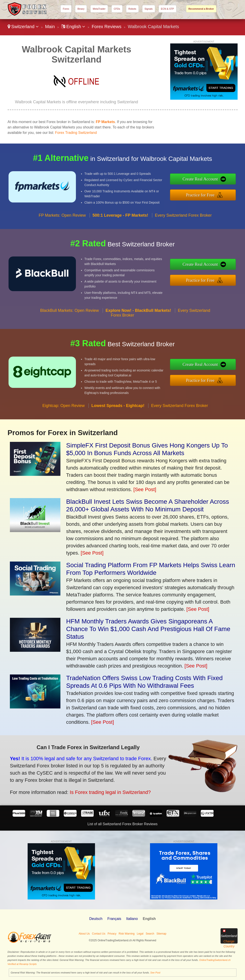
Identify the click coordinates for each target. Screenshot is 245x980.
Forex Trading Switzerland (76, 133)
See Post (155, 973)
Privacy (112, 934)
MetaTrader (99, 9)
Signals (149, 9)
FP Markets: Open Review (62, 221)
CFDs (117, 9)
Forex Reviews (106, 27)
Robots (132, 9)
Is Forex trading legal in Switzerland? (103, 790)
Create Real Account (206, 180)
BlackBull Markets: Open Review (70, 316)
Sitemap (161, 934)
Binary (81, 9)
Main (50, 27)
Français (114, 919)
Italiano (132, 919)
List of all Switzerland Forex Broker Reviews (122, 824)
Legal (140, 934)
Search (150, 934)
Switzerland (23, 27)
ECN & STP (168, 9)
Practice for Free (206, 194)
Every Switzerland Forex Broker (183, 221)
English (73, 27)
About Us (84, 934)
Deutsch (96, 919)
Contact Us (99, 934)
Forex (66, 9)
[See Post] (145, 489)
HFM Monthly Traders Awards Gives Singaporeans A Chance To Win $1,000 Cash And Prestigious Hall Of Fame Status (148, 629)
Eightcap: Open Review (64, 411)
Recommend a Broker (201, 9)
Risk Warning (127, 934)
